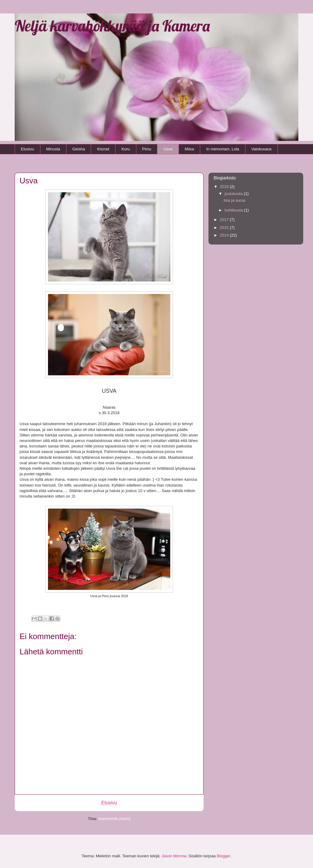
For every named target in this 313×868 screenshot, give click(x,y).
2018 (225, 187)
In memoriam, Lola (223, 149)
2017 (225, 220)
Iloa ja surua (234, 200)
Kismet (103, 149)
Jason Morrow (174, 856)
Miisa (189, 149)
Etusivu (28, 149)
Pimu (147, 149)
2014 (225, 235)
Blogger (223, 856)
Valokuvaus (261, 149)
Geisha (79, 149)
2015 (225, 228)
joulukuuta (234, 194)
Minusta (53, 149)
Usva (168, 149)
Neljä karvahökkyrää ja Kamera (112, 26)
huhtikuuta (234, 210)
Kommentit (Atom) (114, 819)
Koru (126, 149)
